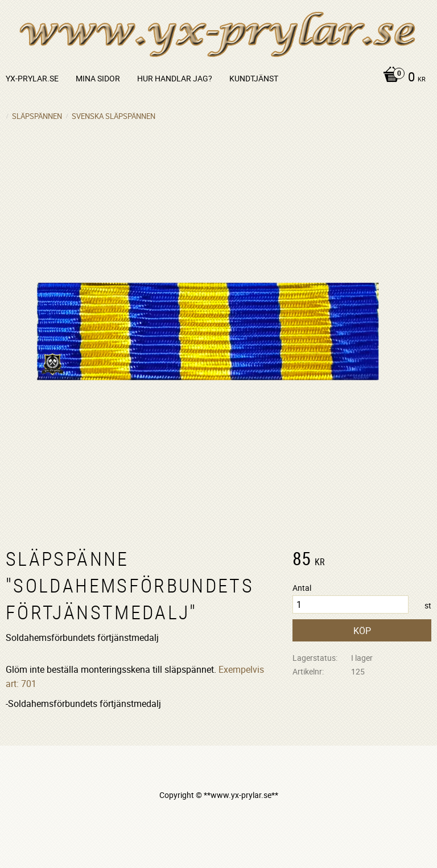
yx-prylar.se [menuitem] (32, 78)
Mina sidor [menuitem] (98, 78)
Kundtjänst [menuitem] (254, 78)
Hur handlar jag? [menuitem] (175, 78)
